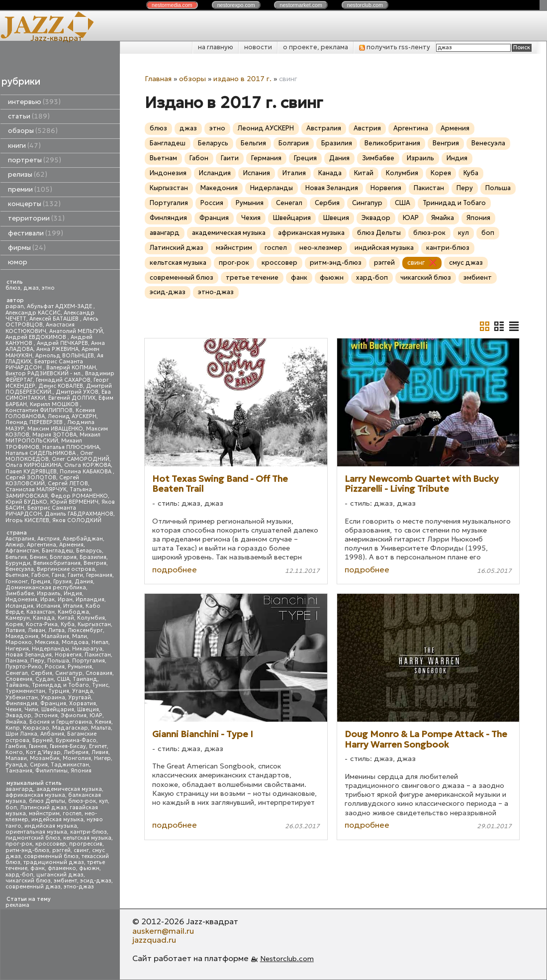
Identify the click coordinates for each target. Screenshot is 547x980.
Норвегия (68, 655)
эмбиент (65, 881)
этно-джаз (79, 887)
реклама (17, 905)
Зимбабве (20, 594)
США (63, 679)
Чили (31, 709)
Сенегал (17, 673)
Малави (16, 758)
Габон (40, 575)
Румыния (80, 667)
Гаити (75, 575)
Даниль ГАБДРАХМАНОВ (79, 514)
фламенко (62, 868)
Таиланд (85, 679)
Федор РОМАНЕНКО (79, 496)
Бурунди (18, 563)
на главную (216, 47)
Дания (84, 582)
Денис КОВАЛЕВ (61, 386)
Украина (53, 698)
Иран (65, 599)
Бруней (43, 740)
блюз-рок (82, 801)
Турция (59, 691)
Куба (68, 624)
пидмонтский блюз (33, 838)
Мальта (101, 728)
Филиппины (51, 771)
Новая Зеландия (29, 655)
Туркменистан (25, 691)
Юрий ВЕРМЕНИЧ (74, 502)
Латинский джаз (43, 808)
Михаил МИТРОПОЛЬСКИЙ (53, 438)
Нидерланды (50, 649)
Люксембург (85, 630)
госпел (72, 814)
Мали (80, 636)
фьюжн (89, 868)
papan (15, 306)
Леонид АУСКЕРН (72, 416)
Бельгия (16, 557)
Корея (14, 624)
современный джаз (33, 887)
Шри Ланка (21, 734)
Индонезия (21, 599)
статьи (29, 116)
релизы (28, 174)
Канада (44, 618)
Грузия (62, 582)
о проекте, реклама (316, 47)
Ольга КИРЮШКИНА (33, 465)
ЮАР (96, 715)
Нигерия (17, 649)
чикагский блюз (28, 881)
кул (103, 801)
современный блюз (51, 856)
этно (48, 288)
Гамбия (16, 746)
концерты (34, 204)
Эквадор (18, 715)
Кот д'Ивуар (43, 752)
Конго (14, 752)
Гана (58, 575)
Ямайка (16, 722)
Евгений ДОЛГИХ (72, 398)
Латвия (15, 630)
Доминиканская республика (46, 588)
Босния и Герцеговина (61, 722)
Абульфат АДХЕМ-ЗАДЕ (60, 306)
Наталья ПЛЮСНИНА (71, 447)
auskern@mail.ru (163, 931)
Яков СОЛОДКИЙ (77, 520)
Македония (22, 636)
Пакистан (98, 655)
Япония (81, 771)
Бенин (38, 557)
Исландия (19, 606)
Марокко (19, 642)
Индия (73, 594)
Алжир (15, 545)
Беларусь (89, 551)
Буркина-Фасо (76, 740)
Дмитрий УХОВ (77, 392)
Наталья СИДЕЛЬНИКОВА (41, 453)
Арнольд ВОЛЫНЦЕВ (65, 356)
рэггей (61, 850)
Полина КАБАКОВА (86, 472)
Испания (48, 606)
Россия (55, 667)
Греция (41, 582)
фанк (38, 868)
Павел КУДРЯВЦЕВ (31, 472)
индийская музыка (51, 826)
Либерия (76, 752)
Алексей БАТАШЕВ (55, 319)
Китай (66, 618)
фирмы (27, 248)
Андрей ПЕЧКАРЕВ (62, 343)
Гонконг (17, 582)
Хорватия (83, 704)
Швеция (88, 709)
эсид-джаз (96, 881)
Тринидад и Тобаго (60, 685)
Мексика (47, 642)
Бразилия (93, 557)
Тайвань (17, 685)
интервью (34, 102)
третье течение (252, 277)
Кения (103, 722)
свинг (81, 850)
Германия (99, 575)
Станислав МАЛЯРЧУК (36, 490)
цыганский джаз (60, 875)
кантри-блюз (89, 832)
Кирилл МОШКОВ (55, 404)
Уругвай (80, 698)
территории (36, 218)
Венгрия (95, 563)
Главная (158, 79)
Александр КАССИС (33, 313)
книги (24, 146)
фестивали (36, 233)
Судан (45, 679)
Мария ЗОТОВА (54, 435)
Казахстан (41, 612)
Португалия (89, 661)
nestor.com (172, 5)
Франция (53, 704)
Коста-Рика (42, 624)
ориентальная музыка (36, 832)
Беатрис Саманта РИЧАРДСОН (44, 365)
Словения (19, 679)
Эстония (46, 715)
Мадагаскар (70, 728)
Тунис (100, 685)
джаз (31, 288)
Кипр (13, 728)
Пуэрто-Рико (24, 667)
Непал (100, 642)
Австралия (20, 539)
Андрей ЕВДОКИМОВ (37, 337)
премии (30, 189)
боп (11, 808)
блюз (13, 288)
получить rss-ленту (395, 47)
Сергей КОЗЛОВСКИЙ (42, 481)
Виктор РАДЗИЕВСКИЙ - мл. (44, 374)
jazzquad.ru (154, 940)
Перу (37, 661)
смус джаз (466, 263)
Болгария (63, 557)
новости (258, 47)
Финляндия (21, 704)
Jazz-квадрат (56, 38)
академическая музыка (69, 789)
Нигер (102, 758)
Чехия (13, 709)
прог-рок (19, 844)
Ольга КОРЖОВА (88, 465)
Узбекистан (22, 698)
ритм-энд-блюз (27, 850)
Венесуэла (20, 569)
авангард (19, 789)
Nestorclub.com (287, 959)
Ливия (100, 752)
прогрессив (86, 844)
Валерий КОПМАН (71, 368)
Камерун (18, 618)
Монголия (77, 758)
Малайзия (55, 636)
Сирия (39, 765)
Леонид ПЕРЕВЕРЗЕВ (35, 422)
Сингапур (69, 673)
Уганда (83, 691)
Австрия (48, 539)
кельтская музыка (87, 838)
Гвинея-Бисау (68, 746)
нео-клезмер (321, 248)
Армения (71, 545)
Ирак (47, 599)
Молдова (75, 642)
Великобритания (57, 563)
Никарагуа (87, 649)
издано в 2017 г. (242, 79)
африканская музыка (35, 795)
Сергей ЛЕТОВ (68, 484)
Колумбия (91, 618)
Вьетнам (17, 575)
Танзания (19, 771)
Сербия (42, 673)
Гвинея (38, 746)
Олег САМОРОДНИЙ (81, 459)
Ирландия (90, 599)
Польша (58, 661)
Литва (56, 630)
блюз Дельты (47, 801)
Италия (73, 606)
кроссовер (51, 844)
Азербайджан (83, 539)
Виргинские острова (66, 569)
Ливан (37, 630)
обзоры (33, 131)
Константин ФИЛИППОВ (39, 410)
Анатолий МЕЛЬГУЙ (76, 331)
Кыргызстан (94, 624)
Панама (16, 661)
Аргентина (42, 545)
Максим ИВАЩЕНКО (55, 429)
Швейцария (58, 709)
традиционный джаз (54, 862)
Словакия (99, 673)
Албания (52, 734)
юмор (18, 262)
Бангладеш (57, 551)
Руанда (16, 765)
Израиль (49, 594)
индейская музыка (57, 819)
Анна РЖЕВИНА (57, 349)
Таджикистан (70, 765)
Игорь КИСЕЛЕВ (27, 520)
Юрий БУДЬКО (26, 502)
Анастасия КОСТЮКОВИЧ (40, 328)
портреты (35, 160)
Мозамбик (45, 758)
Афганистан (22, 551)
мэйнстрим (44, 814)
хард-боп (19, 875)
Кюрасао (36, 728)
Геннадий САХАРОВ (63, 380)
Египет (98, 746)
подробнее (175, 569)
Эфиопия (74, 715)
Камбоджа (73, 612)
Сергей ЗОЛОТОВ (31, 478)
